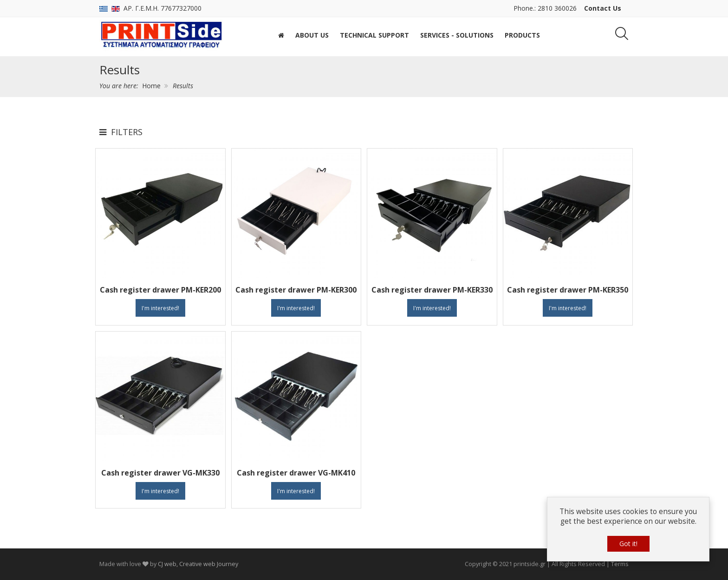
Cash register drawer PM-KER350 (568, 290)
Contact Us (603, 8)
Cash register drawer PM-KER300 (296, 290)
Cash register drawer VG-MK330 (160, 473)
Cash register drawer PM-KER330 (432, 290)
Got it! (628, 544)
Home (151, 86)
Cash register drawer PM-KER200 (160, 290)
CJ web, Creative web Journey (198, 564)
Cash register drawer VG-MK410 (296, 473)
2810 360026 (557, 8)
